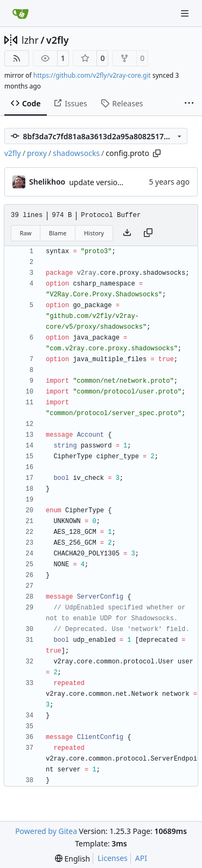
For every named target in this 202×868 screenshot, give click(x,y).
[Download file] (127, 233)
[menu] (72, 859)
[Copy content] (148, 233)
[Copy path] (157, 153)
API (141, 858)
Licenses (113, 858)
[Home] (20, 13)
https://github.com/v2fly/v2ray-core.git (92, 75)
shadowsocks (76, 153)
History (94, 233)
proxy (37, 153)
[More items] (189, 104)
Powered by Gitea (46, 831)
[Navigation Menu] (186, 13)
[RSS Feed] (17, 58)
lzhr (30, 40)
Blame (58, 233)
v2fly (58, 40)
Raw (26, 233)
